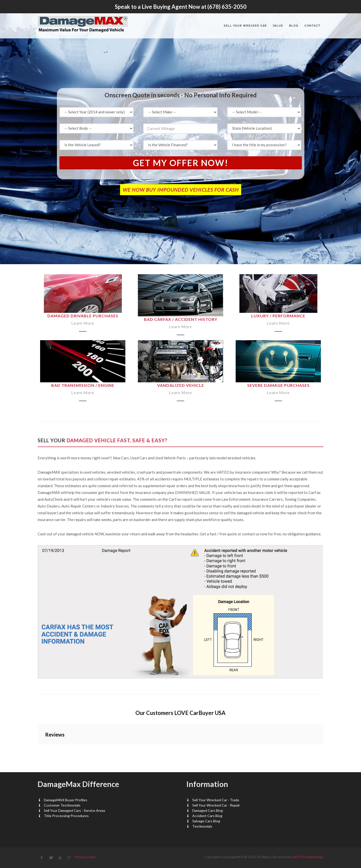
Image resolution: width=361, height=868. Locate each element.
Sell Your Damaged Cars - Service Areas (75, 810)
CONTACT (312, 26)
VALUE (278, 26)
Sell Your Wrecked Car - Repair (216, 805)
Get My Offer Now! (181, 163)
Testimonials (202, 826)
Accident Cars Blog (207, 816)
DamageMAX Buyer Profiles (66, 800)
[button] (38, 750)
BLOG (294, 26)
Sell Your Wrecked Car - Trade (216, 800)
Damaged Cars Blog (208, 810)
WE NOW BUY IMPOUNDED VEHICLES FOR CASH (181, 190)
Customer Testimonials (62, 805)
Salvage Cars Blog (206, 821)
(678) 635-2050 (227, 7)
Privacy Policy (85, 857)
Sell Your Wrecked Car (245, 26)
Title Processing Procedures (66, 816)
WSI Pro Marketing (308, 857)
